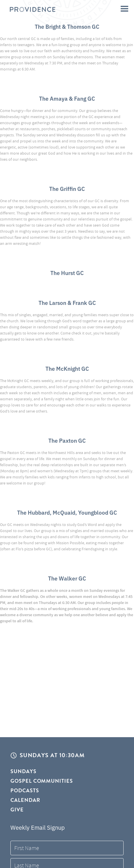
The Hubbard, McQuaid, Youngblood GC (67, 512)
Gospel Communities (42, 781)
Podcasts (25, 790)
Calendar (25, 800)
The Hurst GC (67, 273)
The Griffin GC (67, 188)
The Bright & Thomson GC (67, 26)
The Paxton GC (67, 440)
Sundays (23, 772)
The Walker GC (67, 578)
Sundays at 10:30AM (52, 755)
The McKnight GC (67, 368)
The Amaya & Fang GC (67, 98)
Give (17, 810)
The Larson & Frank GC (67, 302)
